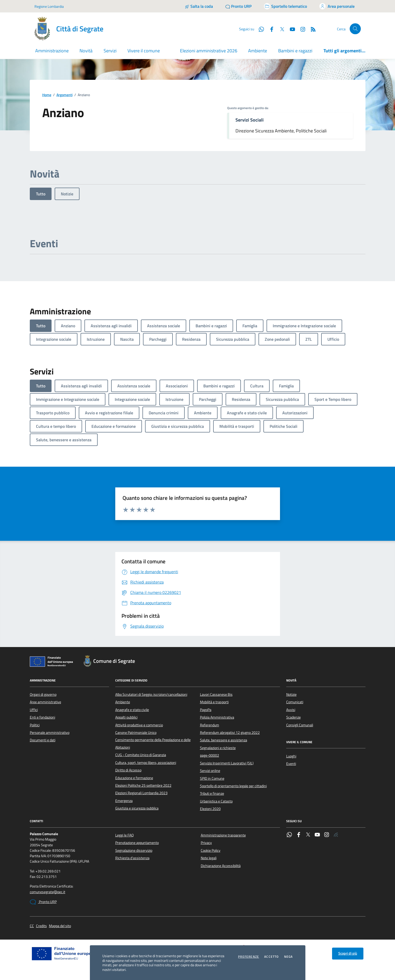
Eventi (291, 764)
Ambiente (258, 51)
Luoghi (291, 756)
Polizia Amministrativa (217, 717)
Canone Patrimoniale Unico (136, 733)
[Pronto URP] (238, 6)
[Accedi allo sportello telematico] (285, 6)
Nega (289, 957)
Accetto (271, 957)
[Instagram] (301, 29)
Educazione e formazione (134, 778)
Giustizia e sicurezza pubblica (137, 808)
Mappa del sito (60, 926)
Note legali (209, 858)
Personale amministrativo (50, 733)
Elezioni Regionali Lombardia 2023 (141, 793)
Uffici (34, 710)
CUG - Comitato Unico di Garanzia (141, 755)
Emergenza (124, 801)
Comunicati (295, 702)
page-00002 (210, 755)
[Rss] (311, 29)
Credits (41, 926)
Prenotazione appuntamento (137, 843)
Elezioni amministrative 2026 (209, 51)
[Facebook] (270, 29)
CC (32, 926)
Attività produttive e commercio (139, 725)
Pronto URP (43, 902)
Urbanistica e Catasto (216, 801)
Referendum (210, 725)
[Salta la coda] (199, 6)
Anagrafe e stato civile (132, 710)
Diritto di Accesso (128, 770)
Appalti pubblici (126, 717)
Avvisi (291, 710)
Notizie (67, 194)
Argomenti (64, 95)
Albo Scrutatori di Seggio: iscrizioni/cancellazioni (151, 694)
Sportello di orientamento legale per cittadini (233, 786)
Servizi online (210, 771)
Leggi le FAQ (124, 835)
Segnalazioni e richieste (218, 748)
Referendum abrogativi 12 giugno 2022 (230, 733)
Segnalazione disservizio (134, 850)
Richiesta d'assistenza (132, 858)
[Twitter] (280, 29)
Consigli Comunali (300, 725)
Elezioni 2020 (210, 809)
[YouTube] (290, 29)
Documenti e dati (43, 740)
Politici (35, 725)
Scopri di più (348, 953)
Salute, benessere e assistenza (224, 740)
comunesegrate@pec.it (48, 892)
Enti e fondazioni (42, 717)
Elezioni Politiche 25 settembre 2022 (143, 785)
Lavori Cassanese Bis (216, 694)
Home (47, 95)
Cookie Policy (211, 850)
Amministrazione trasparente (223, 835)
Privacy (206, 843)
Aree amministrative (45, 702)
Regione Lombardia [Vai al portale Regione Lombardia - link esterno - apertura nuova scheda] (49, 6)
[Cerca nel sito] (355, 29)
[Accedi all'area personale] (337, 6)
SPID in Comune (212, 778)
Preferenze (249, 957)
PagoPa (206, 710)
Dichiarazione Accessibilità (221, 866)
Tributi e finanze (212, 793)
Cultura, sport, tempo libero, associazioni (146, 763)
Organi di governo (43, 694)
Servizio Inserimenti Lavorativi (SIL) (227, 763)
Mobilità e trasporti (214, 702)
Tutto (41, 194)
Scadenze (293, 717)
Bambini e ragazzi (295, 51)
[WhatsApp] (259, 29)
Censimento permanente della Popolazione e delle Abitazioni (153, 743)
